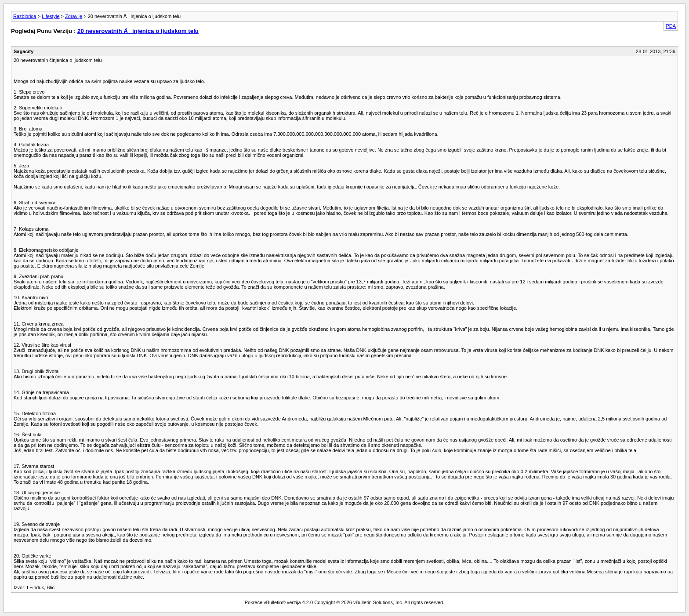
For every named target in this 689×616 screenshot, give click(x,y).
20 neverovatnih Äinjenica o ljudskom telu (138, 31)
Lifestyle (51, 16)
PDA (671, 26)
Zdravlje (74, 16)
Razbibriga (25, 16)
